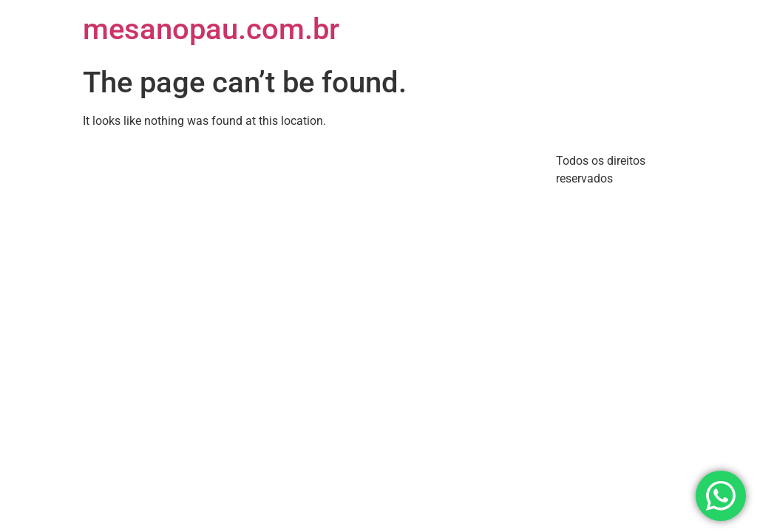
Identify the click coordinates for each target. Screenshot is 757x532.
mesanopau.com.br (211, 29)
